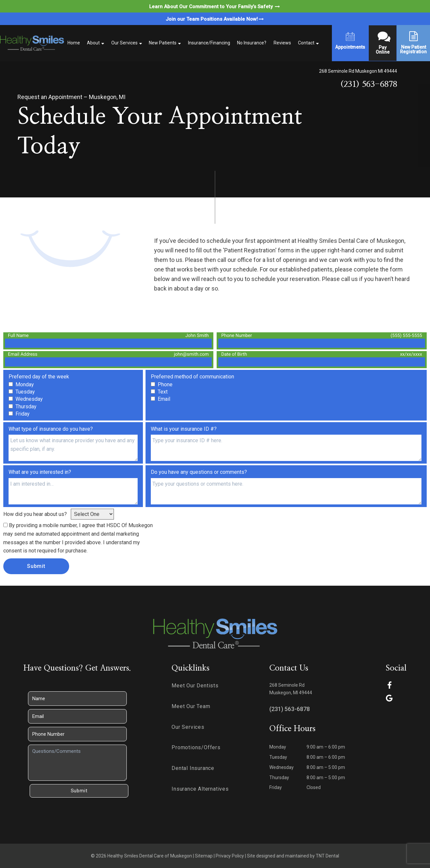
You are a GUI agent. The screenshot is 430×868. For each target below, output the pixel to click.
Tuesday (278, 757)
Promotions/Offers (196, 747)
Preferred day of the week (39, 377)
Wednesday (282, 767)
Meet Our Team (191, 706)
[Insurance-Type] (73, 448)
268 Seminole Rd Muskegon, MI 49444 (291, 689)
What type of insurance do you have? (51, 429)
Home (74, 43)
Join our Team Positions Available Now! (215, 19)
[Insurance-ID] (286, 448)
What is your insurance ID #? (184, 429)
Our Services (124, 43)
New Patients (163, 43)
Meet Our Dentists (195, 686)
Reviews (282, 43)
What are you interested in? (40, 472)
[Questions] (286, 491)
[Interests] (73, 491)
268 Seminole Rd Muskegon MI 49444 (358, 71)
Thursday (279, 778)
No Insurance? (252, 43)
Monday (278, 747)
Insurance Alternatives (200, 789)
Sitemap (204, 856)
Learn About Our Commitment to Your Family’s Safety (215, 7)
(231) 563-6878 (369, 84)
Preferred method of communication (192, 377)
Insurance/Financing (209, 43)
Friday (276, 787)
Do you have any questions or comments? (199, 472)
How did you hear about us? (35, 514)
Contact (306, 43)
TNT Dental (327, 856)
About (93, 43)
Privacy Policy (230, 856)
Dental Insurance (193, 768)
